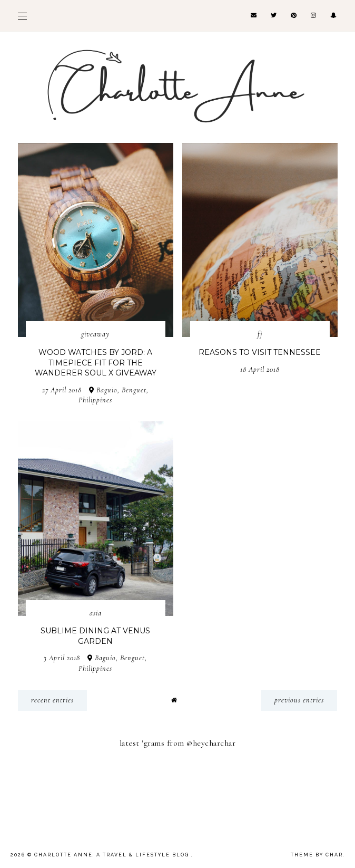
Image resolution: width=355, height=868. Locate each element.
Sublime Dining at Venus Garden (95, 636)
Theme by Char (317, 855)
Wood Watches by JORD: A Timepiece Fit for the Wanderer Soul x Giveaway (96, 363)
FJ (260, 334)
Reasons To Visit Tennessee (260, 352)
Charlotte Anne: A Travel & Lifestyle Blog (113, 855)
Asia (96, 613)
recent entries (52, 700)
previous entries (299, 700)
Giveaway (95, 334)
